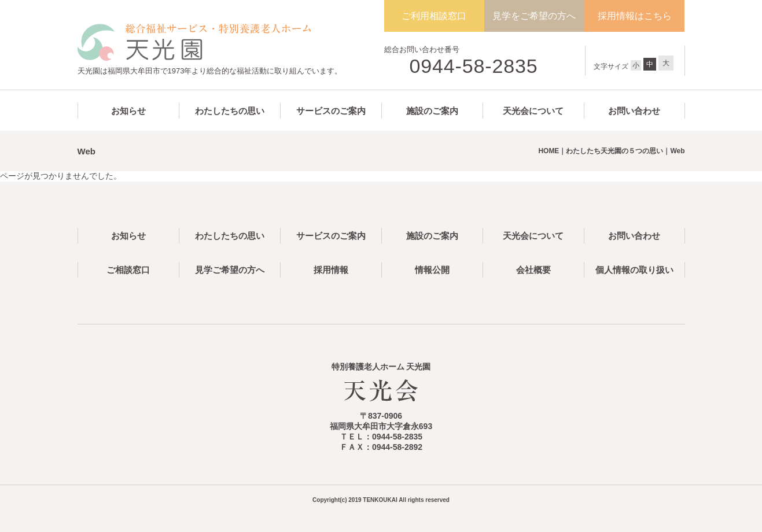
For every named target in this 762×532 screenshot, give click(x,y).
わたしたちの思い (230, 111)
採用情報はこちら (635, 16)
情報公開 (432, 270)
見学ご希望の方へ (230, 270)
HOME (549, 151)
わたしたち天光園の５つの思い (614, 151)
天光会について (533, 111)
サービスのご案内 (331, 111)
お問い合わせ (634, 111)
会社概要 (533, 270)
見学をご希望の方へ (534, 16)
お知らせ (128, 111)
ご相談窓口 (128, 270)
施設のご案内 (432, 111)
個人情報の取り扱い (634, 270)
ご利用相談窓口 (434, 16)
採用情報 (331, 270)
